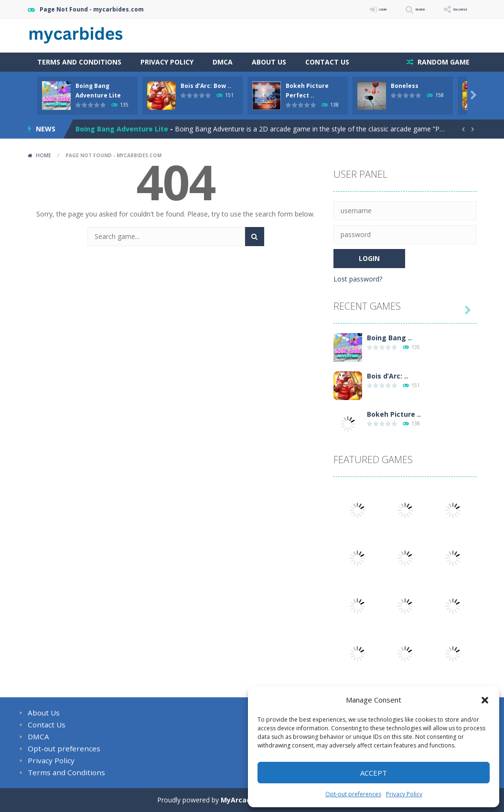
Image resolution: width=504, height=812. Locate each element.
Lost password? (358, 279)
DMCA (223, 62)
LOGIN (341, 9)
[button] (485, 700)
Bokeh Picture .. (394, 414)
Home (43, 155)
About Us (269, 62)
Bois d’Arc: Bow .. (206, 86)
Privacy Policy (404, 794)
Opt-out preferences (353, 794)
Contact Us (327, 62)
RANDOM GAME (443, 62)
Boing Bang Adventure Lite (122, 129)
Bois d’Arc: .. (387, 376)
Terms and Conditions (79, 62)
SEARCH (392, 9)
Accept (374, 773)
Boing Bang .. (389, 338)
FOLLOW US (450, 9)
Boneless (405, 86)
